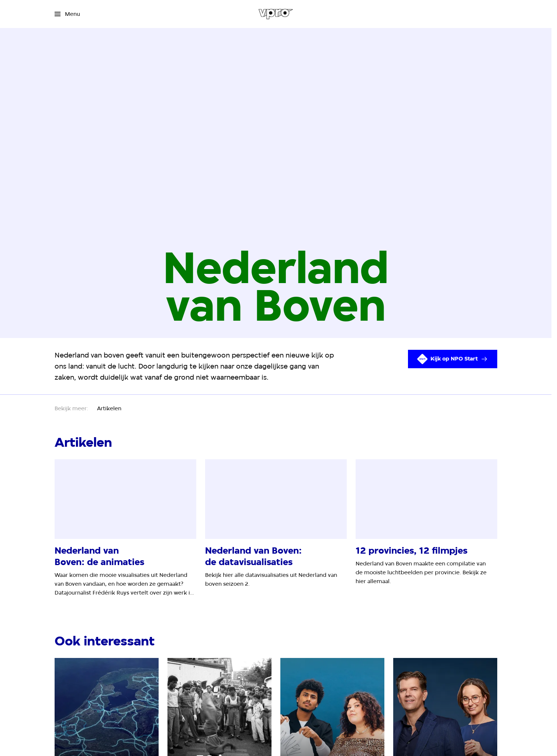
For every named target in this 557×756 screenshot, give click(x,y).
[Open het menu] (67, 14)
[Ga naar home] (276, 14)
